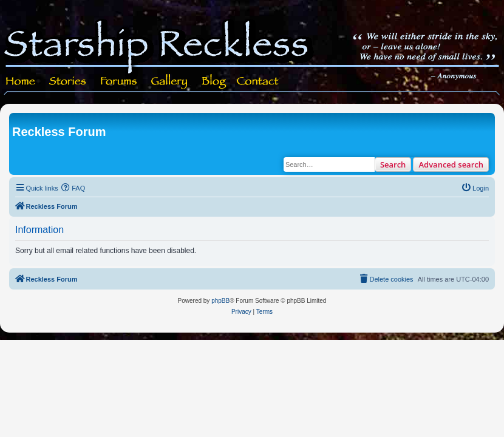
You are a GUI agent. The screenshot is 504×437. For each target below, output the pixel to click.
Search (393, 164)
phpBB (220, 301)
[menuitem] (73, 188)
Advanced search (451, 164)
